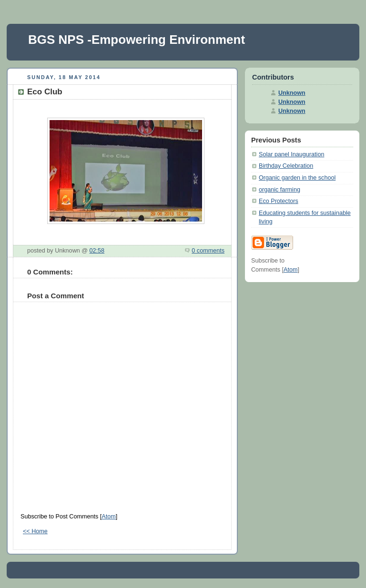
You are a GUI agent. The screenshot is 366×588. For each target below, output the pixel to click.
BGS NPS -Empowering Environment (137, 40)
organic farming (280, 190)
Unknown (292, 93)
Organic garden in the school (297, 178)
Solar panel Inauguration (291, 154)
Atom (108, 517)
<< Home (35, 531)
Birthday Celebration (286, 166)
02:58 (97, 251)
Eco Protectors (279, 201)
